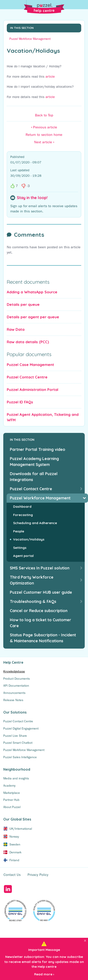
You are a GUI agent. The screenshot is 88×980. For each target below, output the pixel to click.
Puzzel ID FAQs (20, 402)
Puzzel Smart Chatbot (18, 743)
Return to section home (44, 135)
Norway (14, 836)
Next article (44, 142)
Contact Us (12, 875)
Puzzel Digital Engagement (21, 728)
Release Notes (13, 700)
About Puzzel (12, 807)
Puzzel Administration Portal (33, 389)
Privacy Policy (38, 875)
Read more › (44, 974)
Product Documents (17, 679)
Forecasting (23, 515)
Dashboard (22, 507)
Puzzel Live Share (15, 736)
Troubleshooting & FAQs (33, 601)
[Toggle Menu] (83, 5)
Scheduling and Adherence (35, 523)
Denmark (15, 852)
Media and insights (16, 778)
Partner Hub (11, 800)
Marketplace (12, 793)
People (19, 531)
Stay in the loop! (32, 198)
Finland (14, 860)
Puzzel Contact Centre (27, 377)
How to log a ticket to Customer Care (40, 623)
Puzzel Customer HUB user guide (41, 592)
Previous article (44, 127)
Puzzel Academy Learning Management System (34, 462)
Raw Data (16, 329)
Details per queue (23, 304)
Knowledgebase (14, 671)
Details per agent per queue (33, 317)
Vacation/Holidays (29, 539)
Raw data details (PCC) (28, 342)
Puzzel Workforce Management (30, 39)
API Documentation (16, 686)
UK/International (21, 829)
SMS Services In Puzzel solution (40, 568)
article (50, 77)
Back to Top (44, 115)
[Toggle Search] (5, 5)
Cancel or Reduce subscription (39, 611)
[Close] (85, 940)
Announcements (14, 693)
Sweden (15, 844)
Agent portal (23, 556)
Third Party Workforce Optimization (32, 580)
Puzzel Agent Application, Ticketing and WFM (43, 417)
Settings (20, 548)
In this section (22, 28)
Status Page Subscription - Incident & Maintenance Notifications (43, 638)
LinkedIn (8, 889)
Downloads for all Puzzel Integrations (34, 477)
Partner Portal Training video (38, 449)
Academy (9, 786)
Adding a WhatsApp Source (32, 292)
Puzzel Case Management (30, 365)
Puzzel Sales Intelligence (20, 757)
